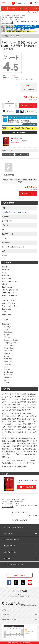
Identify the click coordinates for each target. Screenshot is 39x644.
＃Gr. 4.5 (26, 154)
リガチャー (27, 9)
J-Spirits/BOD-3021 (28, 454)
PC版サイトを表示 (19, 575)
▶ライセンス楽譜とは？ (20, 133)
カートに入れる (28, 105)
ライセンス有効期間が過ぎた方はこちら (21, 128)
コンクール (12, 9)
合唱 (20, 9)
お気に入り (31, 111)
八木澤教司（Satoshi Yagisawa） (14, 212)
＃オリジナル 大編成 (8, 154)
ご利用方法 (5, 610)
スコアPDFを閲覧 (29, 90)
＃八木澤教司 (19, 154)
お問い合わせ (9, 111)
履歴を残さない (33, 515)
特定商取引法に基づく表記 (9, 619)
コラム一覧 (33, 12)
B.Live (35, 9)
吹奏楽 (4, 9)
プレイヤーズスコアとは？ (30, 124)
